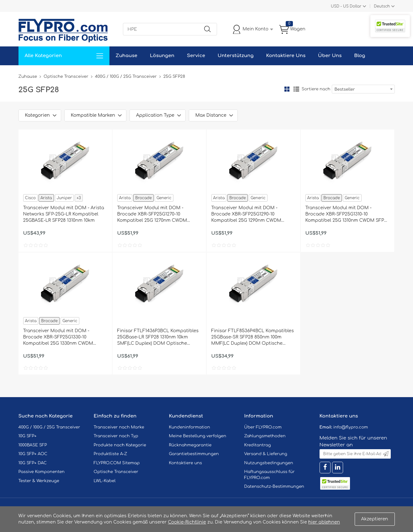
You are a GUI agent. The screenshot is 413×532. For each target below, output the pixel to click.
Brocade (143, 198)
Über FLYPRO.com (263, 427)
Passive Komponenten (42, 472)
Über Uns (330, 56)
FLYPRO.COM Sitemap (117, 463)
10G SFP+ (28, 436)
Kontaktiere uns (186, 463)
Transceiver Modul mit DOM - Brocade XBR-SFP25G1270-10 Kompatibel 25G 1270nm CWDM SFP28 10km (152, 215)
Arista (46, 198)
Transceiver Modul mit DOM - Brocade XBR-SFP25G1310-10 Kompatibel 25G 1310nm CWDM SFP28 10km (347, 215)
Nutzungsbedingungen (269, 463)
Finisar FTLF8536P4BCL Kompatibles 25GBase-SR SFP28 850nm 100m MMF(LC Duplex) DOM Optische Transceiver (253, 338)
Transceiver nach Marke (119, 427)
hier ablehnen (324, 522)
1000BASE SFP (33, 445)
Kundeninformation (190, 427)
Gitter (287, 89)
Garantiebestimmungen (194, 454)
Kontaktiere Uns (286, 56)
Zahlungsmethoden (265, 436)
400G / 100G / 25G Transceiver (126, 77)
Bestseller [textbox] (345, 89)
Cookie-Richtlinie (187, 522)
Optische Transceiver (66, 77)
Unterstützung (236, 56)
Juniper (64, 198)
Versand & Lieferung (266, 454)
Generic (164, 198)
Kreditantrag (258, 445)
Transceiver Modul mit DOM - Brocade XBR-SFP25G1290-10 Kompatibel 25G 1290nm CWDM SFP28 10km (246, 215)
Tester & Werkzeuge (39, 481)
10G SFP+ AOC (33, 454)
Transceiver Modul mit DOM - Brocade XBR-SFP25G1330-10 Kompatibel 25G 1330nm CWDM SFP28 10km (58, 338)
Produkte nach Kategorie (120, 445)
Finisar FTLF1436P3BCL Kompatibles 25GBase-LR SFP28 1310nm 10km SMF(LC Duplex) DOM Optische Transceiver (158, 338)
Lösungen (162, 56)
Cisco (30, 198)
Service (196, 56)
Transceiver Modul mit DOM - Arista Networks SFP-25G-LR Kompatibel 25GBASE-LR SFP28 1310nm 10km (64, 214)
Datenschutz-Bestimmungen (274, 487)
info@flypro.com (351, 427)
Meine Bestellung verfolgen (198, 436)
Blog (360, 56)
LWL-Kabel (105, 481)
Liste (296, 89)
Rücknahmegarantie (190, 445)
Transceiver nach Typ (116, 436)
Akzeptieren (375, 519)
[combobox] (363, 89)
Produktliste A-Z (111, 454)
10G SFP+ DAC (33, 463)
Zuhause (127, 56)
